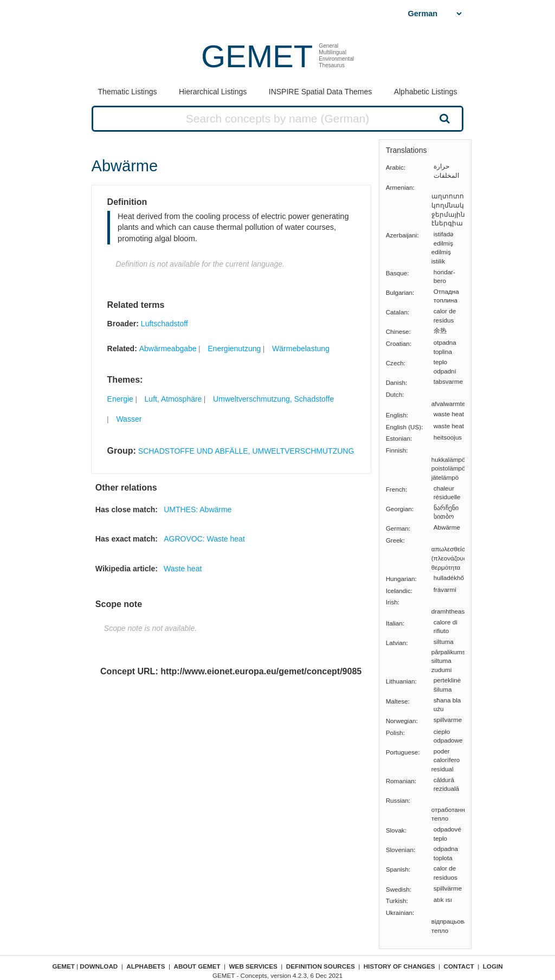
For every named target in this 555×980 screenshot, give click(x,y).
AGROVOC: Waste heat (204, 539)
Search (443, 118)
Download (99, 966)
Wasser (129, 419)
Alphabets (146, 966)
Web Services (253, 966)
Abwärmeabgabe (168, 349)
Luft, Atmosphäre (173, 399)
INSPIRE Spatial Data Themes (320, 92)
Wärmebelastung (301, 349)
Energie (120, 399)
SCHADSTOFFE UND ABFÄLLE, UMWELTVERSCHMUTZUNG (246, 451)
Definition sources (321, 966)
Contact (459, 966)
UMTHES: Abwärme (198, 510)
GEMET (257, 56)
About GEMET (197, 966)
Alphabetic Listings (426, 92)
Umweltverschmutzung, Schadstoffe (273, 399)
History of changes (399, 966)
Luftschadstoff (164, 324)
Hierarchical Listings (213, 92)
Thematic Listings (128, 92)
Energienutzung (234, 349)
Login (493, 966)
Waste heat (183, 569)
